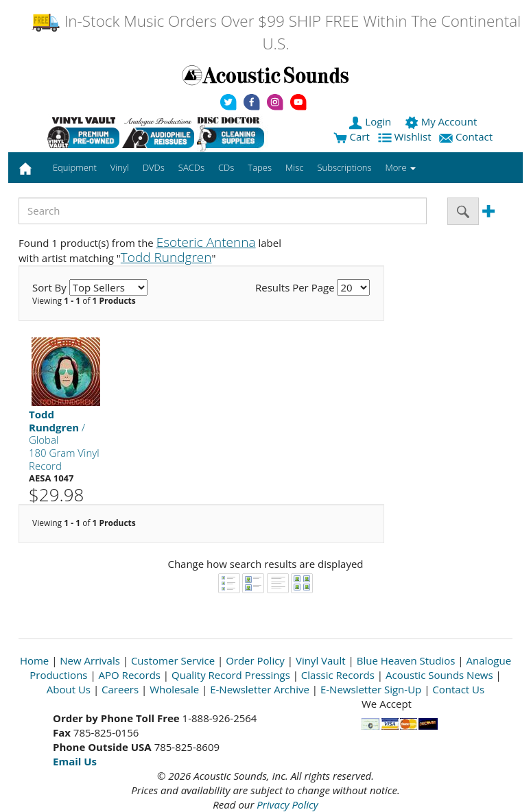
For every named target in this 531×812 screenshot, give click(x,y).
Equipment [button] (75, 167)
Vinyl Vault (321, 660)
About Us (69, 689)
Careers (120, 689)
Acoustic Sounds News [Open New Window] (439, 675)
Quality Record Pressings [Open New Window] (231, 675)
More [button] (401, 167)
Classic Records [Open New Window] (338, 675)
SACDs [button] (191, 167)
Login (371, 121)
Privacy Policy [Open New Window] (287, 804)
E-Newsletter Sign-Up (371, 689)
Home (34, 660)
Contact (467, 136)
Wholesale (174, 689)
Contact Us (458, 689)
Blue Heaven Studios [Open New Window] (406, 660)
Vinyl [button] (120, 167)
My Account (442, 121)
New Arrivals (90, 660)
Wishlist (406, 136)
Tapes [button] (260, 167)
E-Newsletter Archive (260, 689)
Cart (352, 136)
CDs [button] (226, 167)
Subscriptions (344, 167)
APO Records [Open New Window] (130, 675)
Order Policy (255, 660)
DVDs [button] (154, 167)
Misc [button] (294, 167)
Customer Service (173, 660)
